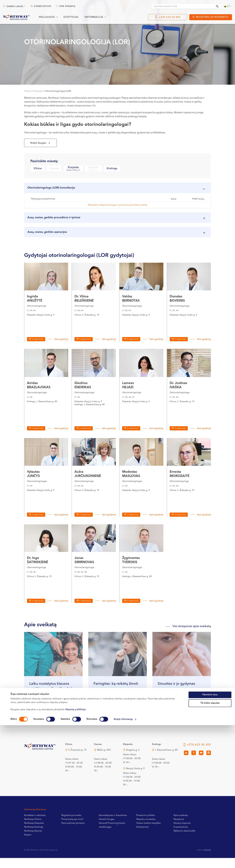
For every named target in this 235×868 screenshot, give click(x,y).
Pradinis (28, 91)
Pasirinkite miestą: (44, 163)
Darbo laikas (15, 6)
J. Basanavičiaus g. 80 (166, 760)
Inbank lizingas (107, 829)
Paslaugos (47, 17)
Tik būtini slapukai (210, 846)
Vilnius (38, 170)
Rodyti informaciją (123, 862)
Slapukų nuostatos (146, 829)
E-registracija (38, 349)
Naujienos (179, 829)
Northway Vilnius (33, 829)
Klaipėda (73, 170)
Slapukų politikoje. (76, 852)
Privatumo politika (146, 825)
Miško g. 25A (104, 760)
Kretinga (112, 170)
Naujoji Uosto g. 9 (135, 779)
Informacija (94, 17)
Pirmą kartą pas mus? (72, 829)
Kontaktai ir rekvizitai (35, 825)
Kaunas (54, 170)
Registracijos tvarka (71, 825)
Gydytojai (71, 17)
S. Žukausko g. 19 (77, 760)
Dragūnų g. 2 (133, 760)
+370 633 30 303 (170, 17)
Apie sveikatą (67, 6)
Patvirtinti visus (210, 838)
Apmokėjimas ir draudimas (113, 825)
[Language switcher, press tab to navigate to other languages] (228, 6)
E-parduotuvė (42, 6)
